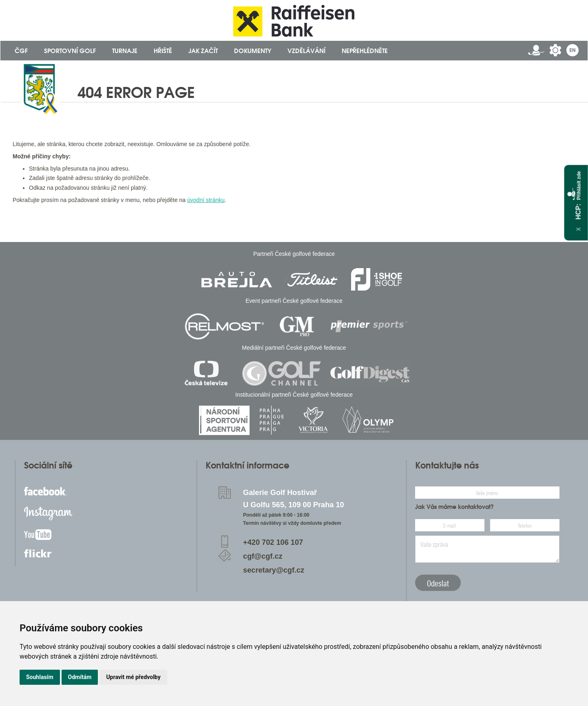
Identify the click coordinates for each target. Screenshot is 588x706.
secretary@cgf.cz (274, 570)
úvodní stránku (206, 200)
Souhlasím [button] (40, 677)
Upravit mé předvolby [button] (133, 677)
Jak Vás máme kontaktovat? (454, 507)
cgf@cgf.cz (263, 556)
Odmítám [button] (80, 677)
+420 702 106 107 (273, 542)
